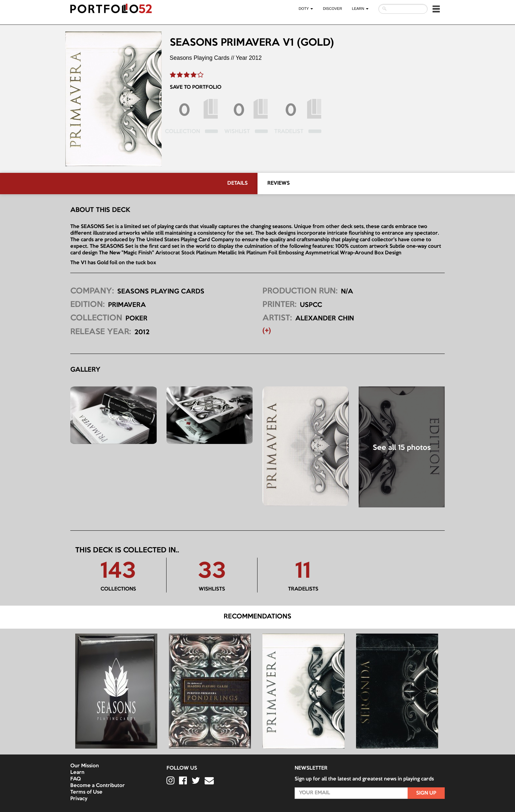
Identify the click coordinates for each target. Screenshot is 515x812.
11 (303, 572)
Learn (77, 773)
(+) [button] (267, 331)
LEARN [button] (360, 9)
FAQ (76, 779)
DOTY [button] (306, 9)
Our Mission (85, 766)
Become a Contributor (98, 786)
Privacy (79, 799)
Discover (332, 9)
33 (212, 572)
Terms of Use (86, 792)
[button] (436, 9)
